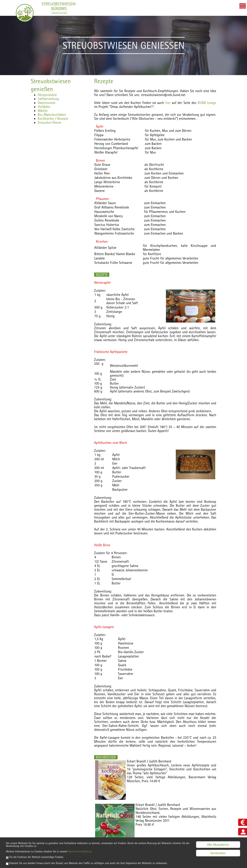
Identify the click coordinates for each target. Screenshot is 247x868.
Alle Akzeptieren (218, 838)
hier (168, 103)
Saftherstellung (48, 99)
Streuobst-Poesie (50, 122)
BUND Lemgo (207, 103)
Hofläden (44, 107)
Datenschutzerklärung (97, 847)
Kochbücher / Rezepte (53, 118)
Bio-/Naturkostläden (52, 115)
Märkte (43, 111)
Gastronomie (47, 103)
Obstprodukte (47, 95)
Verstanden (218, 846)
